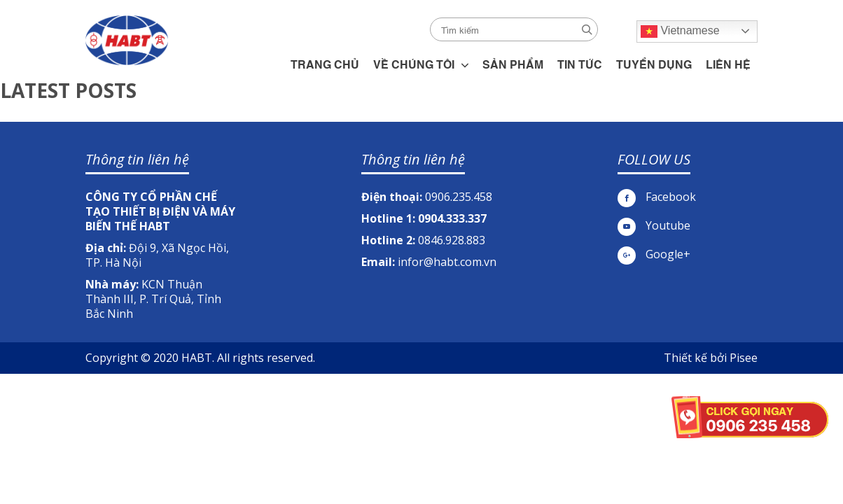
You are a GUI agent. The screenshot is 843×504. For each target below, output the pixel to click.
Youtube (654, 226)
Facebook (657, 197)
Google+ (654, 254)
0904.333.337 (452, 218)
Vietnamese (680, 31)
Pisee (744, 358)
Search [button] (587, 30)
